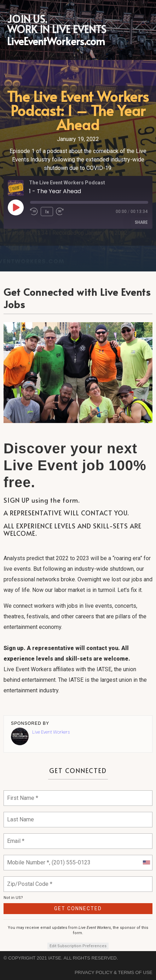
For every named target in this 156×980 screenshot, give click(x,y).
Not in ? (13, 898)
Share (141, 222)
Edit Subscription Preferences (78, 946)
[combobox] (146, 863)
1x (47, 212)
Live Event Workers (51, 732)
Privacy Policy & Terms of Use (114, 972)
